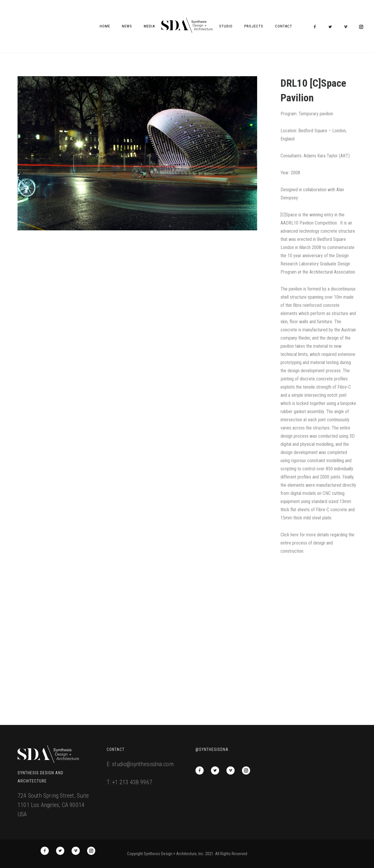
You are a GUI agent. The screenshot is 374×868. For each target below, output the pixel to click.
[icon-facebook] (316, 27)
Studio (226, 26)
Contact (284, 26)
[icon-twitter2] (332, 27)
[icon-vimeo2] (347, 27)
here (295, 535)
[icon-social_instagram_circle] (361, 27)
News (127, 26)
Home (105, 26)
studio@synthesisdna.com (143, 764)
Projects (254, 26)
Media (149, 26)
